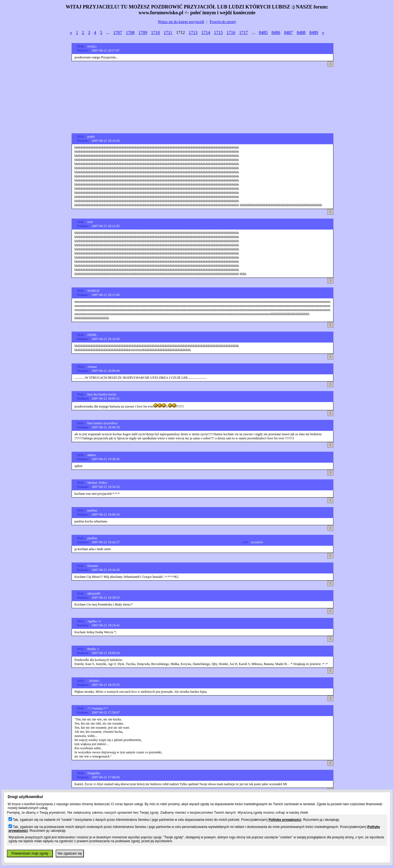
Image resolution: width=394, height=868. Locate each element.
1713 (193, 32)
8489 (314, 32)
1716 (231, 32)
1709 (143, 32)
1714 (206, 32)
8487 (288, 32)
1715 (218, 32)
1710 (155, 32)
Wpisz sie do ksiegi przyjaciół (181, 22)
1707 (118, 32)
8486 (276, 32)
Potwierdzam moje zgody (30, 853)
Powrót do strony (223, 22)
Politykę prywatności (285, 820)
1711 (168, 32)
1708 (130, 32)
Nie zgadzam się (70, 853)
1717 (243, 32)
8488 (301, 32)
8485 (263, 32)
